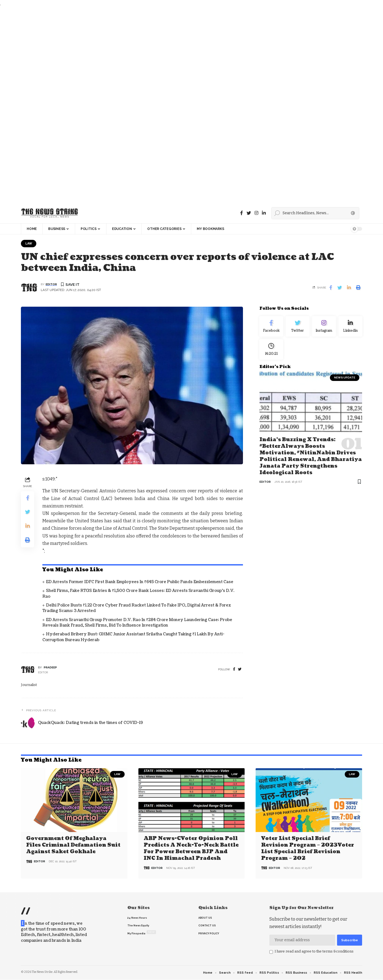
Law (29, 243)
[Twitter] (249, 213)
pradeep (50, 668)
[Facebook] (242, 213)
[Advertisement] (165, 105)
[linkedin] (264, 213)
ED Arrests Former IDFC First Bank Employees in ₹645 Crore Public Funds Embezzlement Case (140, 582)
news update (345, 380)
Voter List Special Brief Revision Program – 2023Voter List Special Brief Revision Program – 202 (308, 848)
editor (51, 285)
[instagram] (256, 213)
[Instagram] (324, 327)
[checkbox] (271, 952)
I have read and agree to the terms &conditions (314, 952)
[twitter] (240, 670)
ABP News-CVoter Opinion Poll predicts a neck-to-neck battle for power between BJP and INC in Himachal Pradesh (191, 848)
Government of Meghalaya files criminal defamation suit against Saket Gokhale (73, 845)
